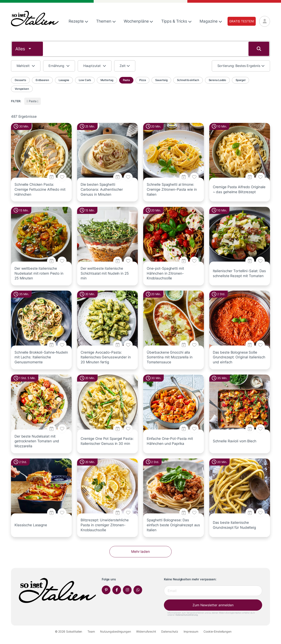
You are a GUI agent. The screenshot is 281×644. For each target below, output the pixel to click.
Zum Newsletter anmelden (213, 605)
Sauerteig (161, 80)
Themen (106, 21)
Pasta (126, 80)
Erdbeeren (42, 80)
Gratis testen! (242, 21)
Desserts (20, 80)
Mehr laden (140, 552)
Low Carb (85, 80)
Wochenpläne (139, 21)
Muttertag (107, 80)
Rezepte (78, 21)
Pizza (142, 80)
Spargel (240, 80)
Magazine (211, 21)
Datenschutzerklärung (187, 615)
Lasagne (64, 80)
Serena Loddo (217, 80)
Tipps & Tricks (176, 21)
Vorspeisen (22, 89)
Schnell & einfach (188, 80)
